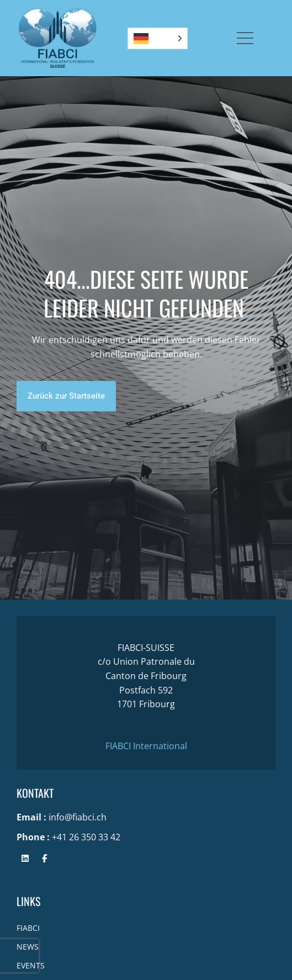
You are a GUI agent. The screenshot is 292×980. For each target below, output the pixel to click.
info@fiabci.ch (78, 817)
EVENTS (31, 965)
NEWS (28, 947)
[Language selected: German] (158, 38)
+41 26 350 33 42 (86, 837)
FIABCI (28, 928)
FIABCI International (146, 746)
